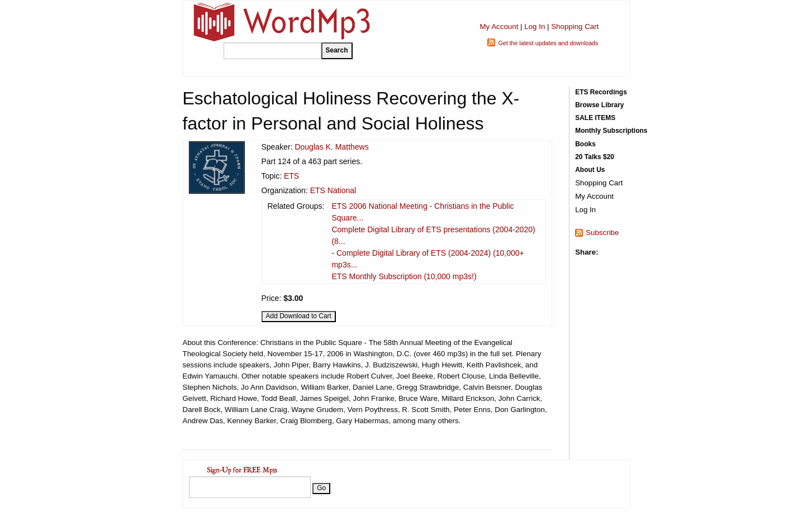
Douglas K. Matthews (331, 147)
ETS (291, 176)
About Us (590, 170)
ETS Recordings (601, 92)
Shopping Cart (575, 27)
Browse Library (599, 105)
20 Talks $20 (595, 157)
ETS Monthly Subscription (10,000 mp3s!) (404, 276)
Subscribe (602, 233)
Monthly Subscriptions (611, 131)
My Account (499, 27)
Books (585, 144)
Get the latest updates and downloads (548, 43)
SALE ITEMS (595, 118)
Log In (535, 27)
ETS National (333, 190)
